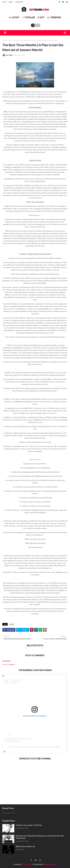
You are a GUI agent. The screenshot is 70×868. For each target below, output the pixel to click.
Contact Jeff (19, 2)
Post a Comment (9, 664)
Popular (29, 17)
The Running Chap (15, 747)
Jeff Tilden (9, 55)
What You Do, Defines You (25, 846)
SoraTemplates (27, 864)
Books (11, 2)
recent (10, 40)
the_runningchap (31, 747)
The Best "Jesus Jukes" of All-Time (29, 825)
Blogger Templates (50, 864)
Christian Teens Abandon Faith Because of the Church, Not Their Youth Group (40, 837)
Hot (41, 17)
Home (4, 2)
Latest (14, 17)
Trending (54, 17)
